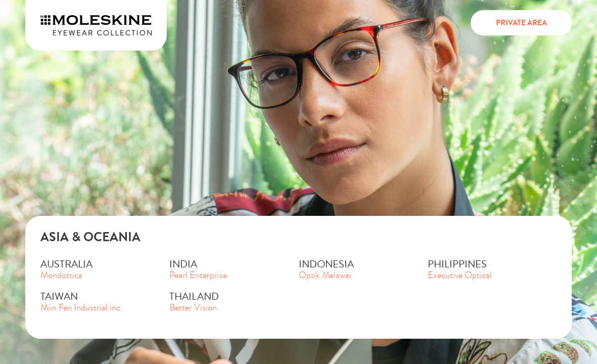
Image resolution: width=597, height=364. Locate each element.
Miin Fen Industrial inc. (81, 308)
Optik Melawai (325, 275)
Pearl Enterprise (198, 275)
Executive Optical (460, 275)
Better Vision (193, 308)
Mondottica (61, 275)
